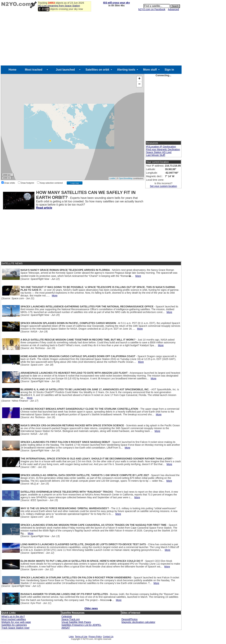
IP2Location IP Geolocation (161, 147)
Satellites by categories (14, 625)
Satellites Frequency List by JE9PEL (81, 625)
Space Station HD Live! (159, 152)
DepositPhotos (130, 619)
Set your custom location (163, 186)
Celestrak (67, 616)
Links (71, 637)
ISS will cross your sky (117, 3)
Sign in (169, 70)
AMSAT (66, 628)
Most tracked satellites (14, 619)
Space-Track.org (71, 619)
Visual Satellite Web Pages (76, 622)
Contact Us (108, 637)
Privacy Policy (95, 637)
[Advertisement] (91, 39)
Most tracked (34, 70)
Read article (44, 208)
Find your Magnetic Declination (163, 149)
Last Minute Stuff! (156, 155)
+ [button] (139, 79)
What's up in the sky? (13, 616)
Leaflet (112, 178)
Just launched (65, 70)
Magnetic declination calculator (138, 622)
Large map (75, 183)
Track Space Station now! (15, 628)
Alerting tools (126, 70)
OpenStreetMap (126, 178)
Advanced (173, 9)
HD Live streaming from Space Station (59, 6)
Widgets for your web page (16, 622)
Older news (91, 608)
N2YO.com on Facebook (152, 9)
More (138, 276)
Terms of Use (81, 637)
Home (12, 70)
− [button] (139, 84)
